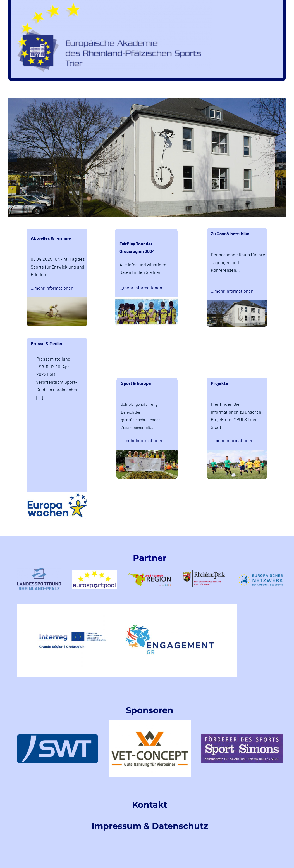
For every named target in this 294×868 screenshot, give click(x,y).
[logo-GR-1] (150, 569)
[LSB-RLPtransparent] (39, 570)
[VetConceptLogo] (150, 722)
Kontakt (150, 805)
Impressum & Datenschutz (150, 826)
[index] (242, 736)
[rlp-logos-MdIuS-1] (205, 572)
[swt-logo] (58, 736)
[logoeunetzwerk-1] (260, 576)
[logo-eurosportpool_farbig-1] (94, 572)
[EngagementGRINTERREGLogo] (127, 606)
